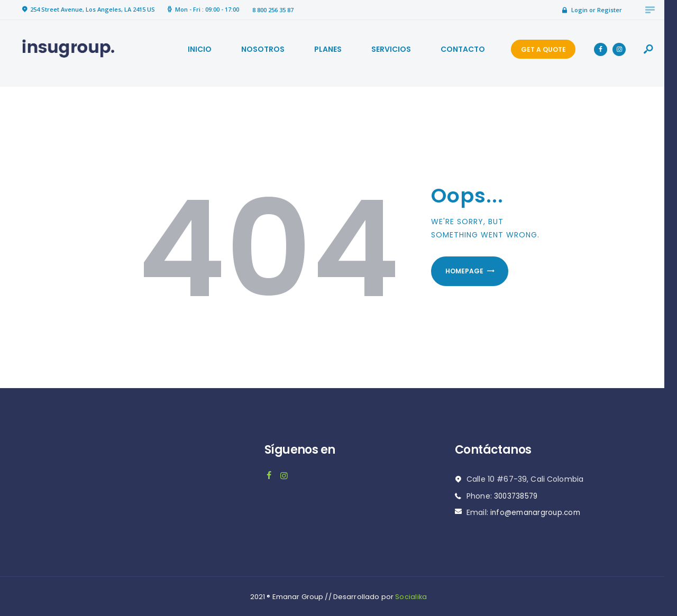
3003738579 (517, 495)
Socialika (411, 596)
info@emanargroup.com (537, 511)
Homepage (469, 272)
